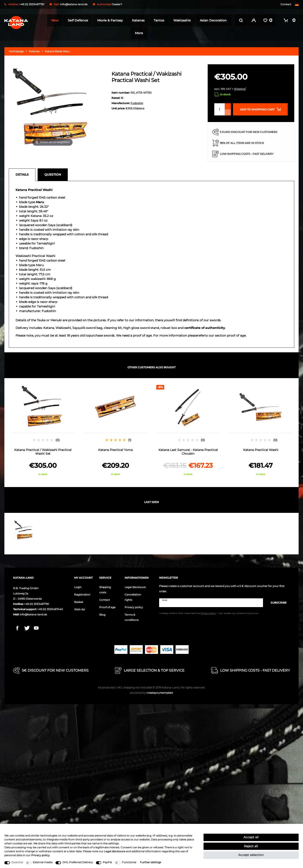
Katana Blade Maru (57, 50)
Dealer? (117, 4)
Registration (82, 593)
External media (43, 862)
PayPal (107, 862)
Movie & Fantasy (127, 20)
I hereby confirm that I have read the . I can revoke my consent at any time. (209, 612)
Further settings (151, 862)
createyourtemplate (151, 691)
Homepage (16, 50)
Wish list (80, 608)
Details (22, 173)
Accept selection (251, 855)
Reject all (251, 846)
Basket (79, 601)
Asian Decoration (129, 33)
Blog (102, 613)
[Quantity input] (219, 108)
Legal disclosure (135, 586)
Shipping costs (105, 588)
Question (53, 173)
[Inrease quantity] (228, 105)
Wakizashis (199, 20)
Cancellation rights (133, 596)
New (72, 20)
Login (78, 586)
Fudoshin (137, 102)
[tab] (23, 173)
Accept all (251, 837)
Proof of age (107, 606)
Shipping (240, 88)
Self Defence (95, 20)
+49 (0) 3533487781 (37, 603)
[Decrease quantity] (228, 111)
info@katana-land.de (74, 4)
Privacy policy (134, 606)
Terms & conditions (132, 616)
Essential (17, 862)
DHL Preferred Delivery (78, 862)
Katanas (155, 20)
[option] (43, 429)
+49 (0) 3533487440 (50, 608)
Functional (129, 862)
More (156, 33)
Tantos (176, 20)
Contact (286, 4)
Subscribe (276, 601)
